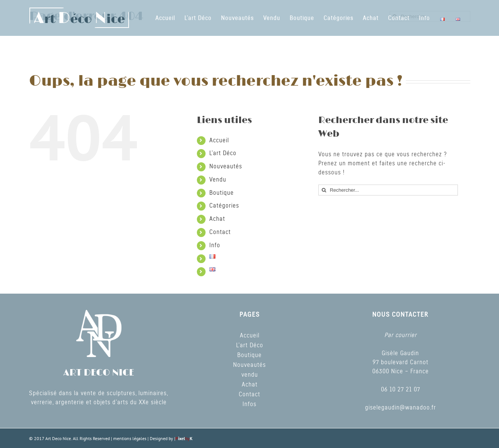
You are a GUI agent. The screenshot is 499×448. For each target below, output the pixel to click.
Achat (217, 219)
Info (215, 245)
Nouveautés (226, 166)
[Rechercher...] (388, 190)
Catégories (224, 206)
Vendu (218, 180)
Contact (220, 232)
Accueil (219, 140)
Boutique (222, 193)
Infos (249, 404)
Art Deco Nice (58, 438)
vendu (250, 375)
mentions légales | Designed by (144, 438)
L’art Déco (223, 153)
